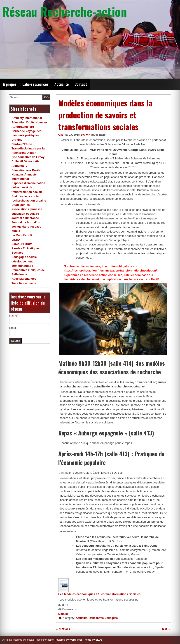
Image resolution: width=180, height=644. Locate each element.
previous (63, 629)
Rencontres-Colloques (103, 618)
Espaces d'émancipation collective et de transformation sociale (28, 187)
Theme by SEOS (93, 640)
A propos (10, 84)
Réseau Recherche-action (65, 11)
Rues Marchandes (24, 279)
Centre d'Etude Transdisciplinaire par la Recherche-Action (28, 148)
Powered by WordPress (69, 640)
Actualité (62, 84)
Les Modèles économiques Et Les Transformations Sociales (99, 594)
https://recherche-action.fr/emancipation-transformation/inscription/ (110, 270)
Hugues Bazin (97, 135)
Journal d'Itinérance (25, 218)
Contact (81, 84)
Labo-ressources (35, 84)
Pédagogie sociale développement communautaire (24, 261)
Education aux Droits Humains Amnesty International (26, 174)
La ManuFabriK (22, 235)
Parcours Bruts (22, 244)
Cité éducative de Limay (28, 157)
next (166, 629)
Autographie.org (23, 127)
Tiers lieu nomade (24, 283)
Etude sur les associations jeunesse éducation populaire (27, 209)
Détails (63, 614)
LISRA (16, 240)
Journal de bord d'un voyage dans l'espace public (26, 227)
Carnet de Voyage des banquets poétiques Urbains (27, 135)
